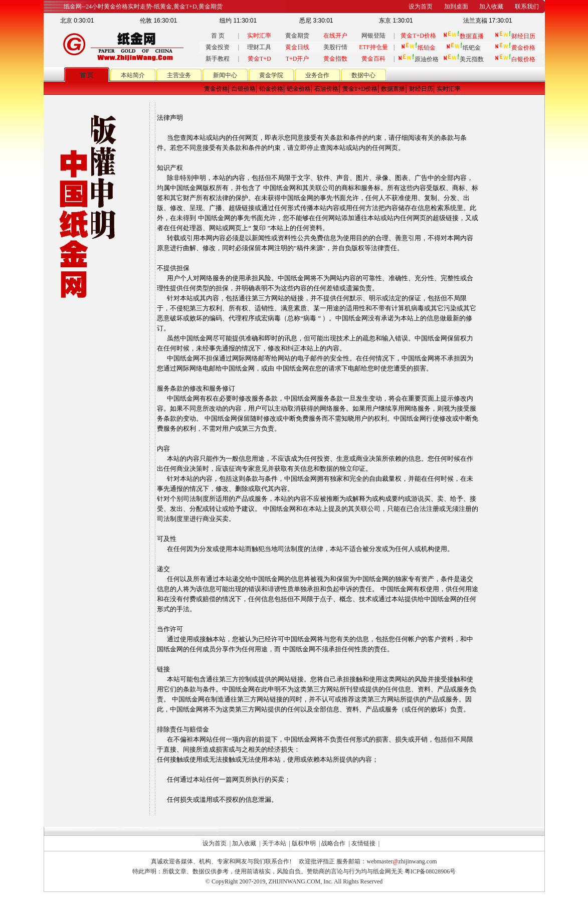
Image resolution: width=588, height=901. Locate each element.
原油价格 (418, 59)
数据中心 (363, 75)
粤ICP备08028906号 (430, 871)
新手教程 (218, 59)
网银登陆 (373, 36)
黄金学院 (271, 75)
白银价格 (244, 89)
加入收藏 (244, 843)
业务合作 (317, 75)
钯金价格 (299, 89)
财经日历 (421, 89)
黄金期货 (297, 36)
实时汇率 (449, 89)
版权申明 (304, 843)
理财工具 (259, 47)
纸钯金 (463, 48)
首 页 (218, 36)
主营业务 (179, 75)
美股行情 (335, 47)
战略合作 (333, 843)
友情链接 (363, 843)
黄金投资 (218, 47)
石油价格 (326, 89)
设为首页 (215, 843)
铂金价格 (271, 89)
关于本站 (274, 843)
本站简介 (133, 75)
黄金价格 (216, 89)
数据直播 (393, 89)
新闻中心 (225, 75)
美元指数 (463, 59)
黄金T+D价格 (360, 89)
